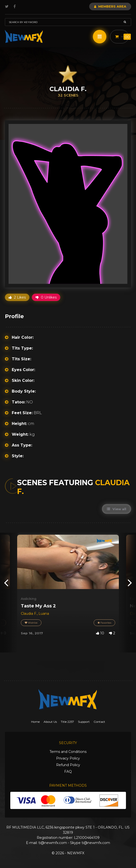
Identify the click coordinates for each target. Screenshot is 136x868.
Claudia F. (29, 614)
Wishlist (31, 623)
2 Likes (17, 297)
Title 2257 (67, 722)
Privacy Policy (68, 758)
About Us (50, 722)
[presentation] (6, 582)
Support (84, 722)
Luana (44, 614)
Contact (99, 722)
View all (117, 509)
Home (35, 722)
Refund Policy (68, 765)
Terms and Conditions (68, 752)
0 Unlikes (46, 297)
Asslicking (29, 599)
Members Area (110, 6)
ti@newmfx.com (53, 843)
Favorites (104, 623)
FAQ (68, 772)
